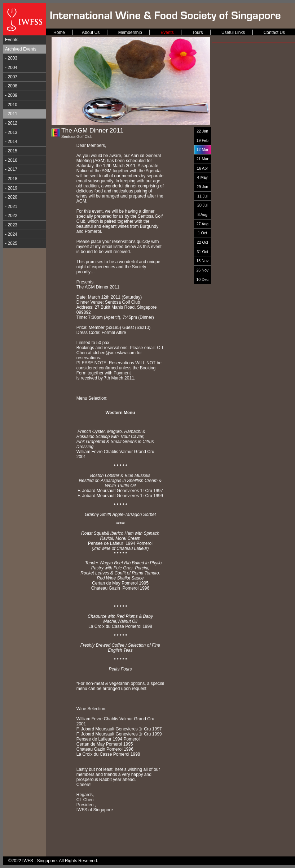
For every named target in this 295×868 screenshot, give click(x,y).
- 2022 (11, 216)
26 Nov (202, 270)
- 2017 (11, 169)
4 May (202, 177)
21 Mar (202, 159)
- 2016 (11, 160)
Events (12, 40)
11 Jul (202, 196)
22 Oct (202, 242)
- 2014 (11, 142)
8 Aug (202, 214)
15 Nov (202, 261)
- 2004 (11, 68)
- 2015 (11, 151)
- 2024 (11, 234)
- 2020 (11, 197)
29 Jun (202, 187)
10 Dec (202, 279)
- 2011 (11, 114)
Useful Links (233, 32)
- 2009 (11, 95)
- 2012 (11, 123)
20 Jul (202, 205)
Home (59, 32)
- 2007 (11, 77)
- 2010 (11, 105)
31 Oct (202, 252)
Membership (130, 32)
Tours (197, 32)
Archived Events (21, 49)
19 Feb (202, 140)
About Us (91, 32)
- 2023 (11, 225)
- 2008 (11, 86)
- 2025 (11, 243)
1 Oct (202, 233)
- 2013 (11, 133)
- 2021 (11, 207)
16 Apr (202, 168)
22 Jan (202, 131)
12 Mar (202, 149)
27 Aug (202, 224)
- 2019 (11, 188)
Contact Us (274, 32)
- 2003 (11, 58)
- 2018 (11, 179)
